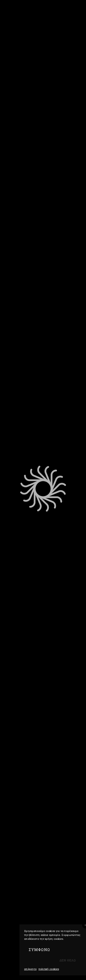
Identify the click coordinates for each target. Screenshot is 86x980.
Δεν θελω (68, 960)
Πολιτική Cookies (49, 969)
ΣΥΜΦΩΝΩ (39, 950)
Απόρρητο (30, 969)
